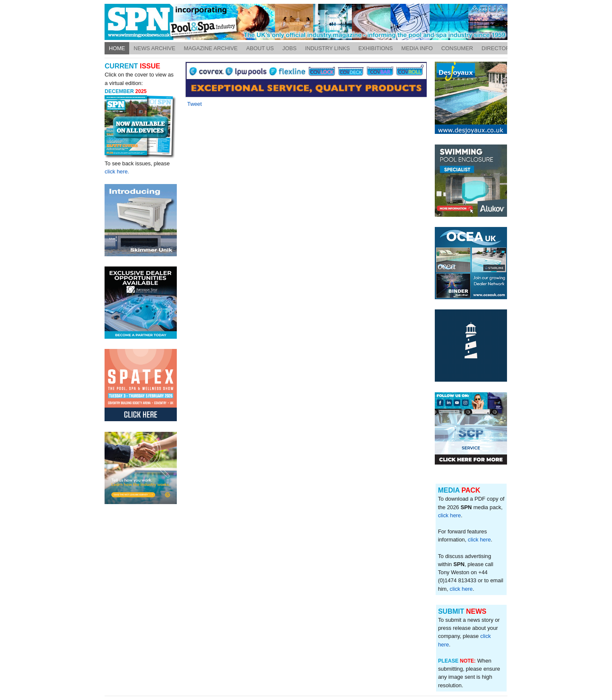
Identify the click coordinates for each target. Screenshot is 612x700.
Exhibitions (375, 48)
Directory (497, 48)
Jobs (289, 48)
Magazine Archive (211, 48)
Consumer (457, 48)
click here (449, 515)
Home (117, 48)
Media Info (417, 48)
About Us (260, 48)
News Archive (154, 48)
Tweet (195, 104)
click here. (117, 171)
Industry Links (328, 48)
